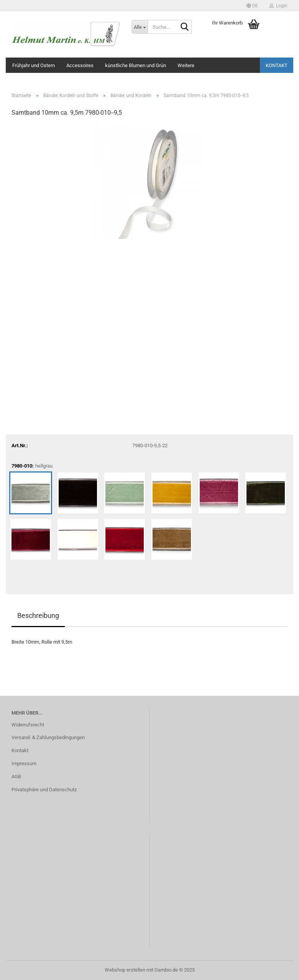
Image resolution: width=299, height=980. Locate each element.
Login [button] (278, 6)
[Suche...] (140, 27)
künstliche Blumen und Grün (136, 65)
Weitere (186, 65)
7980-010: (32, 466)
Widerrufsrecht (28, 725)
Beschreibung (38, 615)
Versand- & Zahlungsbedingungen (48, 737)
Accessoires (80, 65)
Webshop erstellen (125, 970)
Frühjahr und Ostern (34, 65)
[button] (252, 6)
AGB (16, 777)
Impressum (24, 763)
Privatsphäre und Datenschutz (44, 790)
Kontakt (277, 65)
